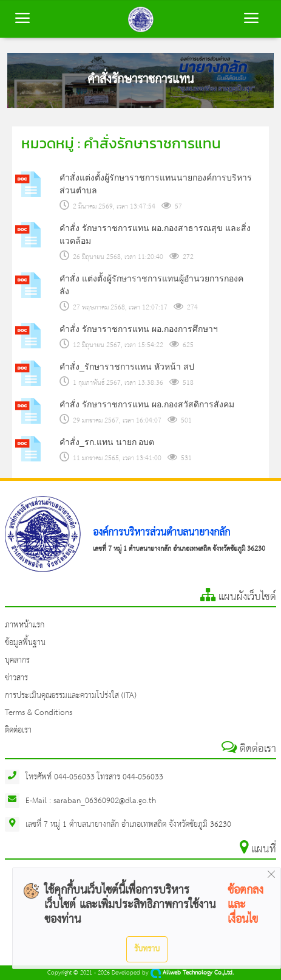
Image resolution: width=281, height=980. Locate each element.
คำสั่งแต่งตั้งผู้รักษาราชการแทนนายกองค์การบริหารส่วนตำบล (156, 184)
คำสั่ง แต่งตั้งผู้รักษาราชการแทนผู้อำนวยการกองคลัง (151, 285)
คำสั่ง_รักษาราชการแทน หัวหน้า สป (127, 367)
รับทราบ (147, 949)
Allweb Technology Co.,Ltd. (192, 973)
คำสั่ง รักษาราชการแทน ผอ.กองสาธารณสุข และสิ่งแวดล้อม (155, 234)
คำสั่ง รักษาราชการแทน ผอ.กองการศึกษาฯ (139, 329)
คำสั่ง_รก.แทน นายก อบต (107, 442)
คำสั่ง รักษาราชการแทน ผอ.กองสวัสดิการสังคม (147, 404)
